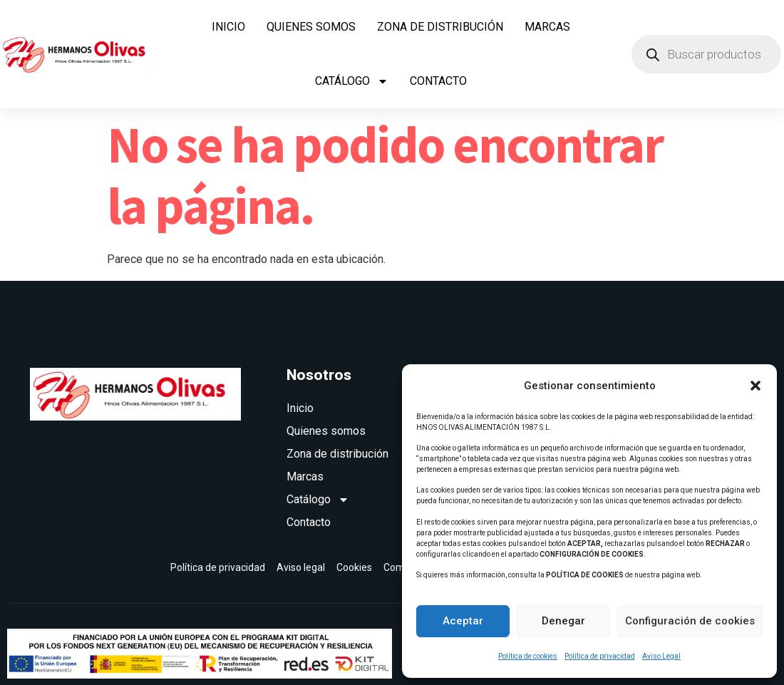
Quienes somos (311, 27)
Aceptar (463, 621)
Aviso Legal (661, 656)
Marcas (547, 27)
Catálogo (352, 81)
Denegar (563, 621)
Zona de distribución (440, 27)
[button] (755, 386)
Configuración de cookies (690, 621)
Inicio (228, 27)
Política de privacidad (600, 656)
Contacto (438, 81)
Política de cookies (528, 656)
